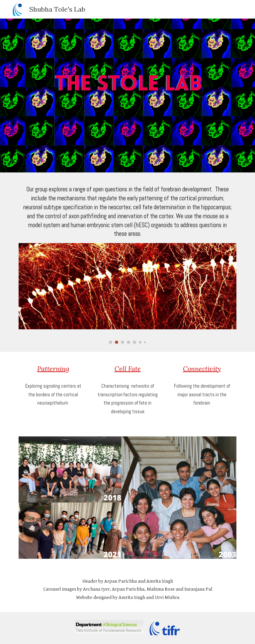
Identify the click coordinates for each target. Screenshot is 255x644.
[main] (127, 212)
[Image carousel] (127, 293)
